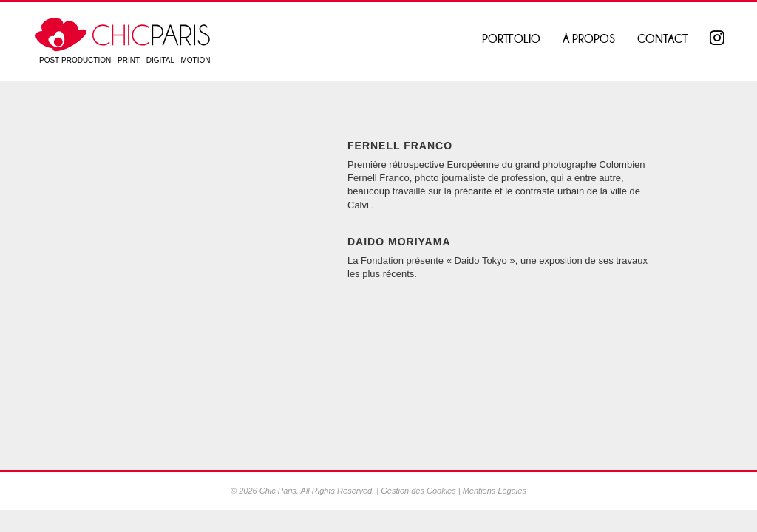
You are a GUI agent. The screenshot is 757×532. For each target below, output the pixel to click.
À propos (589, 39)
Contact (662, 39)
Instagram (719, 39)
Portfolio (511, 39)
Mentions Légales (495, 491)
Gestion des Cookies (418, 491)
